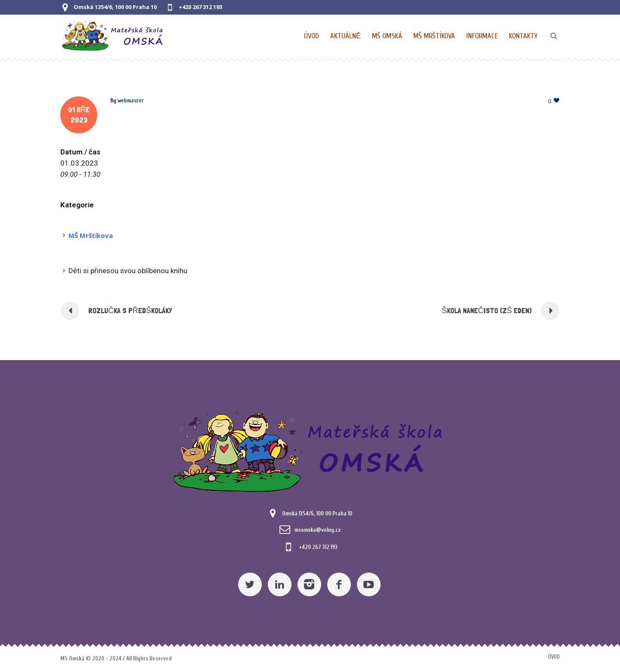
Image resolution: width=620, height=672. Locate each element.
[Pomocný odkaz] (346, 36)
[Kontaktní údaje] (523, 36)
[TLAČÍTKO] (554, 36)
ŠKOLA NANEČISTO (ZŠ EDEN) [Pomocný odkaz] (487, 310)
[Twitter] (250, 584)
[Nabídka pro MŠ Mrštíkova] (435, 36)
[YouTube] (369, 584)
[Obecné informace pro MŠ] (482, 36)
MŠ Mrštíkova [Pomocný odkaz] (91, 235)
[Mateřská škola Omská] (310, 450)
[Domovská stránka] (312, 36)
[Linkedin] (280, 584)
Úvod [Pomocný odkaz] (554, 657)
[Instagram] (309, 584)
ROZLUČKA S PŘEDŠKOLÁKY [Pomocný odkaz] (130, 310)
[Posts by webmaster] (131, 100)
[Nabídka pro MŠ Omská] (387, 36)
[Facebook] (339, 584)
